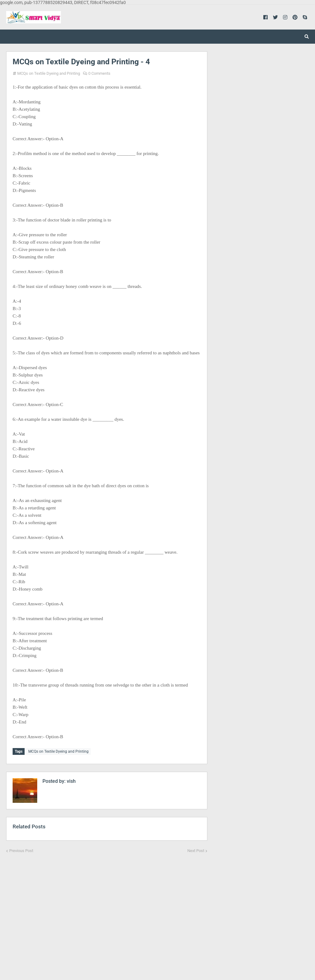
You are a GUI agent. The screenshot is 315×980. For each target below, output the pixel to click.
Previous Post (21, 849)
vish (71, 780)
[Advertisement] (107, 912)
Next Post (196, 849)
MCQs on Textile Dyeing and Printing (49, 73)
